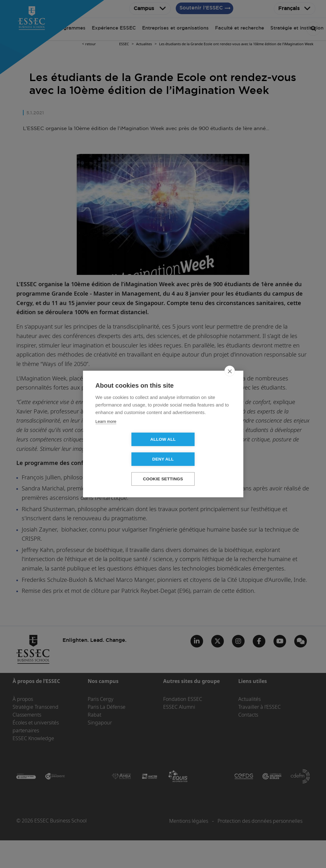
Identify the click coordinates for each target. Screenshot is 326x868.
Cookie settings (163, 469)
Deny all (199, 449)
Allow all (127, 449)
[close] (230, 381)
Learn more (106, 431)
